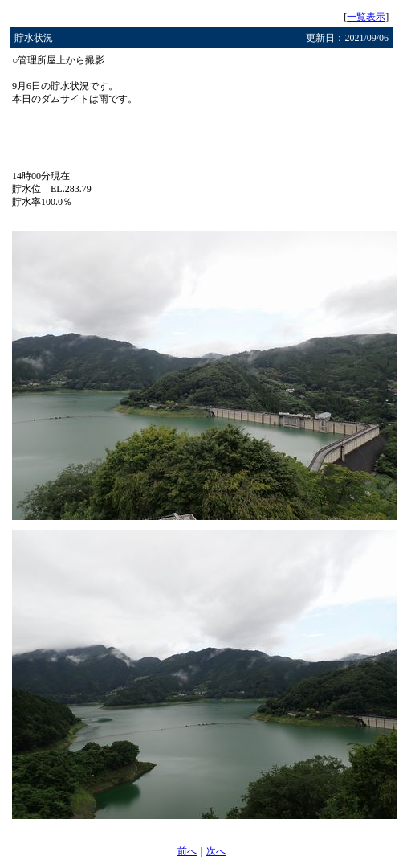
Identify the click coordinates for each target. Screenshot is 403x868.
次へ (216, 851)
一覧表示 (366, 17)
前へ (187, 851)
